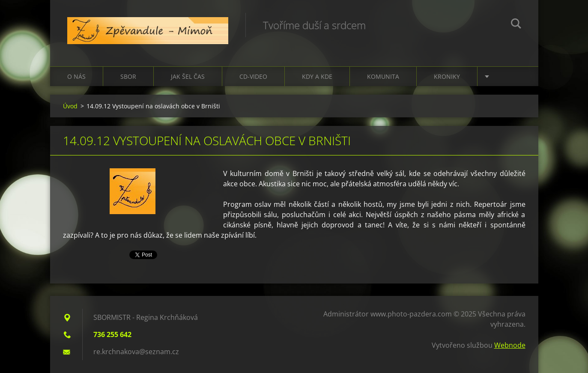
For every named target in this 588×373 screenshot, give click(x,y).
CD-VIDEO (253, 76)
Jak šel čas (188, 76)
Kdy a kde (317, 76)
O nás (76, 76)
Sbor (128, 76)
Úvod (70, 106)
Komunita (383, 76)
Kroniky (447, 76)
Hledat (516, 25)
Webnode (510, 345)
